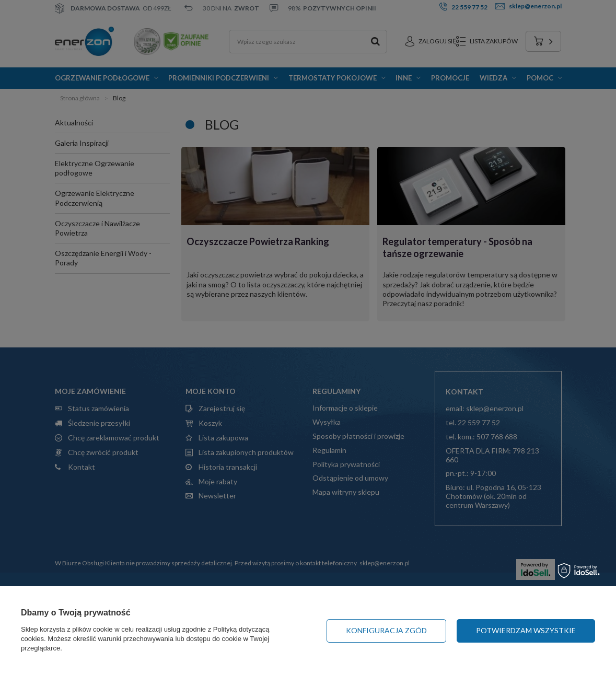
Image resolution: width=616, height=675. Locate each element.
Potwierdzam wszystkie (526, 630)
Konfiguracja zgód (386, 630)
